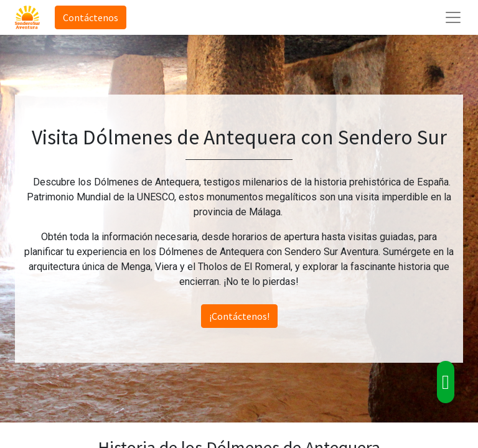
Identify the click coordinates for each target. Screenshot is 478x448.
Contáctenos (91, 17)
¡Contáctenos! (239, 316)
